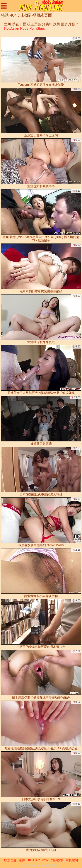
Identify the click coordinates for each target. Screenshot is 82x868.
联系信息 (10, 860)
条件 (22, 860)
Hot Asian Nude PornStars (25, 28)
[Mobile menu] (4, 6)
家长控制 (72, 860)
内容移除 (57, 860)
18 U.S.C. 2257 (38, 860)
